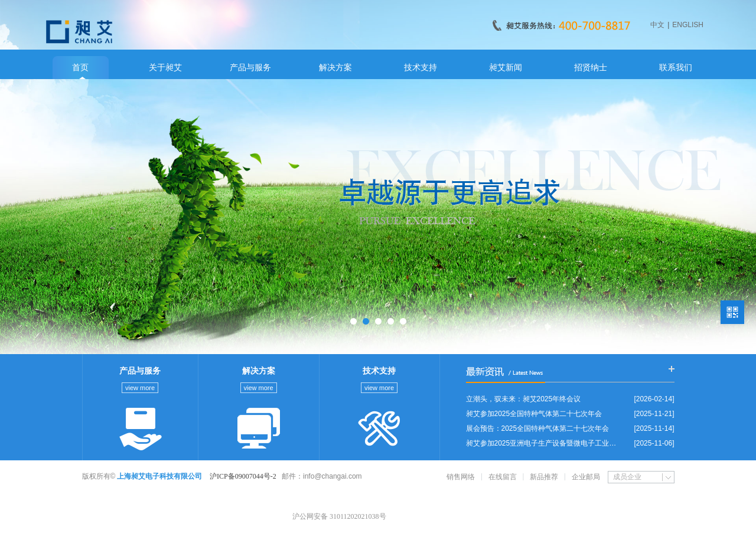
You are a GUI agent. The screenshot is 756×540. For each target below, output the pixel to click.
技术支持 (421, 67)
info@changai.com (333, 476)
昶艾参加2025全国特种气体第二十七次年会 (534, 414)
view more (140, 388)
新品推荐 (544, 477)
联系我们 (676, 67)
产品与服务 (250, 67)
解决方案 (335, 67)
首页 (80, 67)
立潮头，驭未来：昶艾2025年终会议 (524, 399)
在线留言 (503, 477)
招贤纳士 (591, 67)
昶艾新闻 (506, 67)
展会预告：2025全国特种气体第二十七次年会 (538, 428)
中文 (657, 25)
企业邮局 (586, 477)
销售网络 (461, 477)
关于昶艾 (165, 67)
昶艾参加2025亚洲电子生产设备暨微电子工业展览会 (544, 443)
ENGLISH (688, 25)
